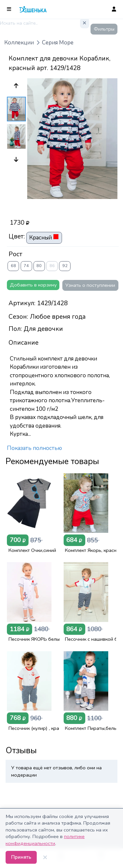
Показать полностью (34, 448)
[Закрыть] (45, 857)
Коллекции (19, 43)
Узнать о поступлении (90, 285)
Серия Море (58, 43)
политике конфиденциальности (45, 840)
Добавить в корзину (33, 285)
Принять (21, 857)
